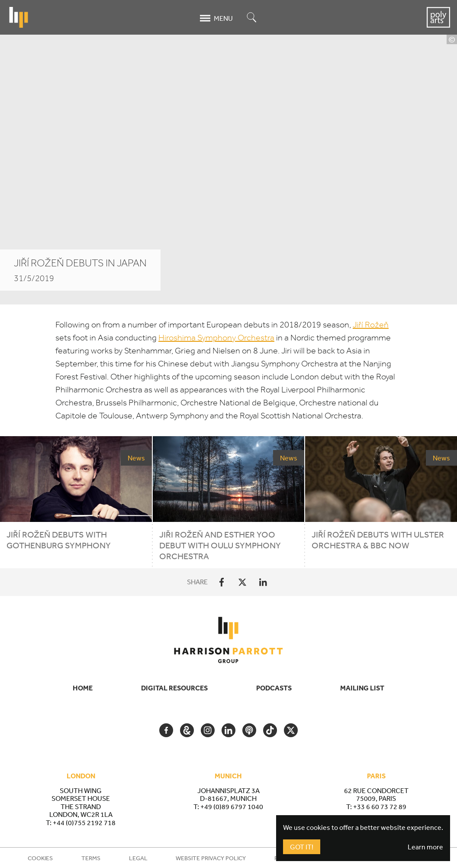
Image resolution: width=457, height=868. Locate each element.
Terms (91, 858)
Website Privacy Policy (211, 858)
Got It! (302, 847)
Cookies (40, 858)
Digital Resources (174, 688)
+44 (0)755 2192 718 (84, 823)
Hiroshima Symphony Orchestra (216, 338)
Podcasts (274, 688)
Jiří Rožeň (371, 325)
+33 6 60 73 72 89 (380, 806)
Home (83, 688)
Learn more (425, 847)
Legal (138, 858)
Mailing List (362, 688)
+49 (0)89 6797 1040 (232, 806)
